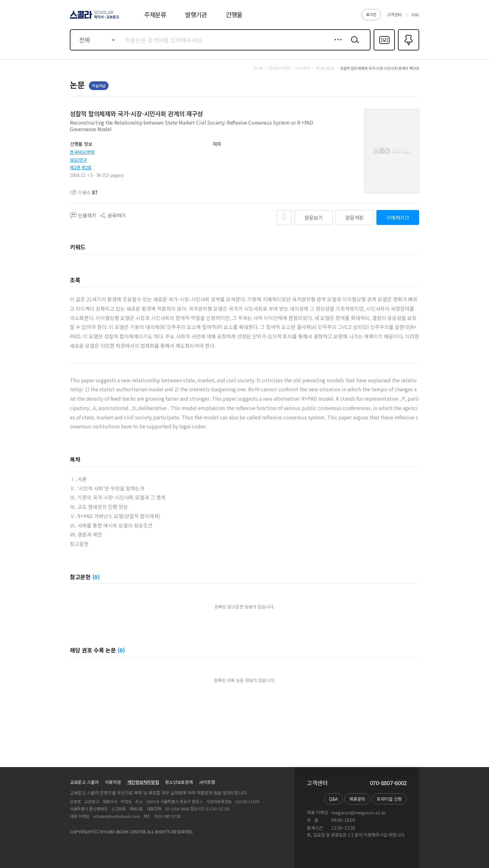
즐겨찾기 (408, 50)
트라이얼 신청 (389, 799)
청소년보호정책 (179, 782)
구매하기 (395, 217)
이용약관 (113, 782)
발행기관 (196, 14)
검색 (354, 45)
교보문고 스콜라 (84, 782)
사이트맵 (207, 782)
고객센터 (394, 14)
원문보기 (314, 217)
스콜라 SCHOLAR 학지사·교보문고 (94, 18)
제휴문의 (357, 799)
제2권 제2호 (81, 167)
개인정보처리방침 (143, 782)
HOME (258, 68)
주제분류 (155, 14)
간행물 (234, 14)
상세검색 (336, 45)
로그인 (371, 14)
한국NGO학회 (82, 152)
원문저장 (354, 217)
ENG (415, 14)
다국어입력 (384, 50)
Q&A (333, 799)
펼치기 (344, 132)
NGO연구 (78, 160)
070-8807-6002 (388, 783)
